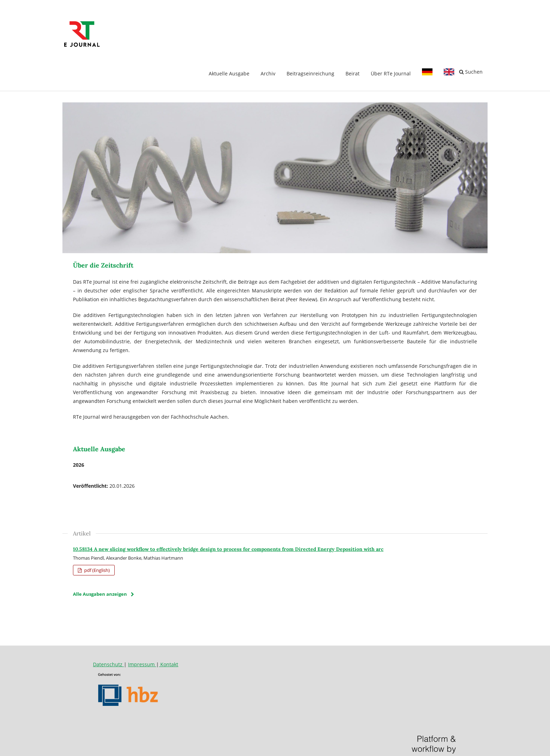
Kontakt (169, 664)
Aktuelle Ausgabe (229, 73)
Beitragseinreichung (310, 73)
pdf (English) (96, 570)
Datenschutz (108, 664)
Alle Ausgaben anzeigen (100, 594)
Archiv (268, 73)
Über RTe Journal (391, 73)
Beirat (353, 73)
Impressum (142, 664)
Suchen (471, 72)
